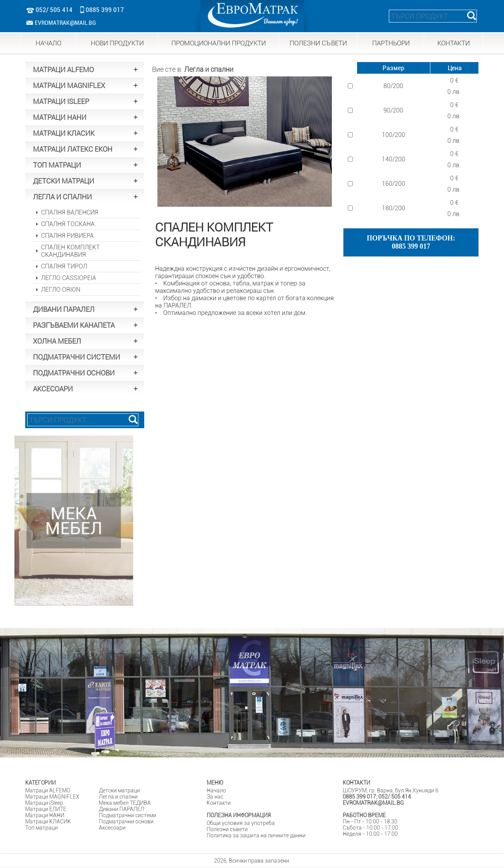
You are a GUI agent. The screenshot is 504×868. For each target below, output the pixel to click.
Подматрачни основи (126, 821)
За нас (215, 797)
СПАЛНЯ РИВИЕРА (67, 236)
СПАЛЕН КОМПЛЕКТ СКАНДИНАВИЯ (71, 251)
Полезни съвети (227, 829)
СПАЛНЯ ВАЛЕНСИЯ (70, 212)
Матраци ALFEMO (48, 790)
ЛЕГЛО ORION (61, 290)
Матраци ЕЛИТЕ (46, 809)
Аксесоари (112, 828)
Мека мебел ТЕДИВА (125, 803)
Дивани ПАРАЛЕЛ (122, 809)
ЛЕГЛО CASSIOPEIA (69, 278)
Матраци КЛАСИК (48, 821)
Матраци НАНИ (45, 815)
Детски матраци (119, 790)
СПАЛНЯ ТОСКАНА (68, 224)
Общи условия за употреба (241, 823)
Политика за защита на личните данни (256, 835)
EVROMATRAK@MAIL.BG (62, 23)
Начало (216, 790)
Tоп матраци (41, 828)
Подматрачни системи (128, 815)
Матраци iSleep (44, 803)
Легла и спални (209, 69)
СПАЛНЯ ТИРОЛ (64, 266)
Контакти (219, 803)
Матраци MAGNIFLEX (52, 797)
